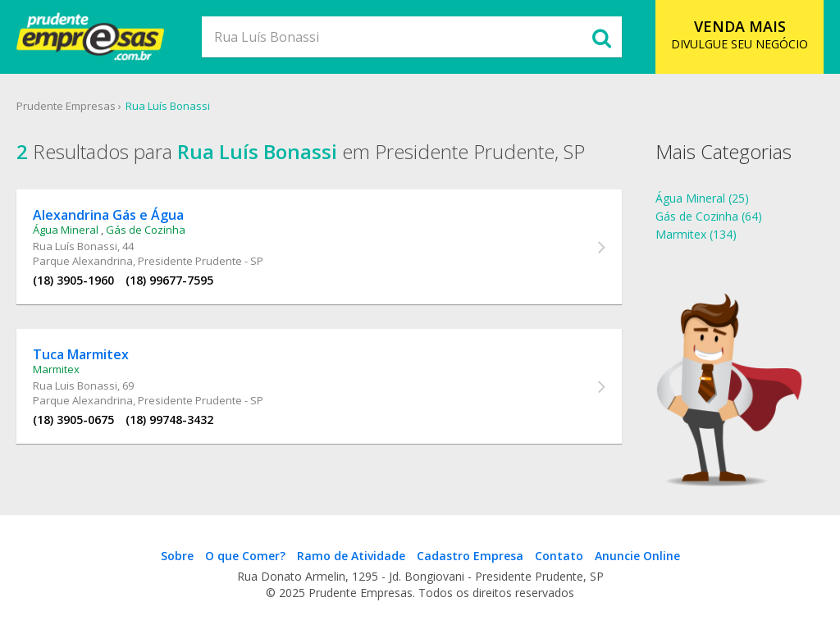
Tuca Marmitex (81, 354)
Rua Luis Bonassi (75, 385)
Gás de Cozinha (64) (709, 216)
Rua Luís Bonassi (168, 106)
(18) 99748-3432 (169, 420)
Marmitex (56, 369)
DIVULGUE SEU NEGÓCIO (740, 34)
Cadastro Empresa (470, 556)
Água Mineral (66, 230)
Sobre (177, 556)
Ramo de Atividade (351, 556)
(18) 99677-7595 (169, 280)
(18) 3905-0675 (73, 420)
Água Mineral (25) (702, 198)
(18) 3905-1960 (73, 280)
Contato (559, 556)
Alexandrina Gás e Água (108, 215)
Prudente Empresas (66, 106)
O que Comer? (245, 556)
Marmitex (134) (696, 234)
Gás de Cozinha (146, 230)
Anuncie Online (637, 556)
